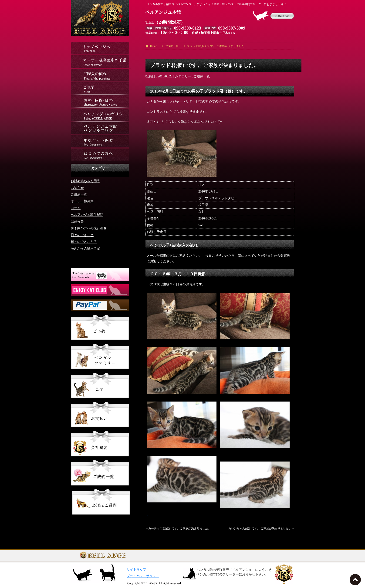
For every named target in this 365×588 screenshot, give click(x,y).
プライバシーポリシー (143, 576)
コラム (76, 208)
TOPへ (356, 581)
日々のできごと (82, 235)
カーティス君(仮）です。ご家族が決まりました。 (179, 528)
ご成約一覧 (202, 76)
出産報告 (77, 221)
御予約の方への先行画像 (89, 228)
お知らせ (77, 188)
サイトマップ (136, 570)
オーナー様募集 (82, 201)
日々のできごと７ (84, 242)
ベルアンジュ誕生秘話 (87, 215)
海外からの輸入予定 (85, 248)
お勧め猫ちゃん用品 (85, 181)
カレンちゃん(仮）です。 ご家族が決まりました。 (260, 528)
